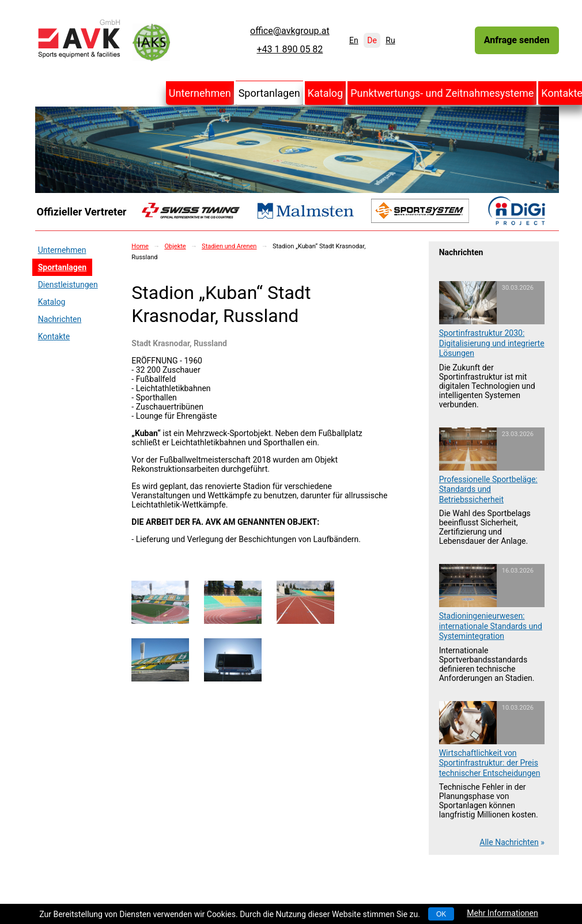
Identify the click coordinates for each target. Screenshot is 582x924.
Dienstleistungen (68, 285)
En (354, 40)
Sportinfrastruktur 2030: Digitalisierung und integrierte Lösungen (492, 343)
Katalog (326, 93)
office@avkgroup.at (290, 31)
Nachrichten (60, 319)
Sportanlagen (269, 93)
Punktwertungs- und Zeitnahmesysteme (442, 93)
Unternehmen (200, 93)
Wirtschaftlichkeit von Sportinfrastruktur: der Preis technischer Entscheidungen (490, 763)
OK (441, 914)
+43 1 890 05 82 (290, 50)
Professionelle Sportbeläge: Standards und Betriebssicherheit (488, 489)
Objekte (175, 246)
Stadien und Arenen (229, 246)
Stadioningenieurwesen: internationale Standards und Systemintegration (491, 626)
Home (140, 246)
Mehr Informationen (502, 913)
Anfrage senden (517, 40)
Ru (390, 40)
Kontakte (54, 336)
